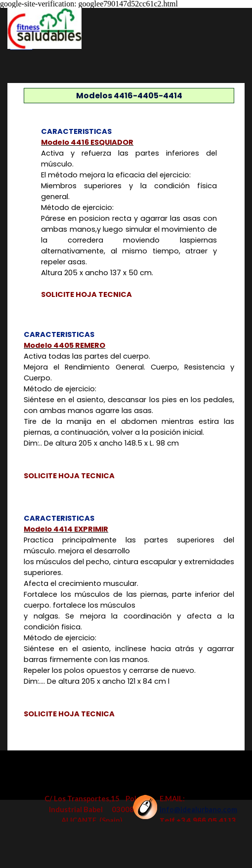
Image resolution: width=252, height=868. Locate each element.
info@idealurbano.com (198, 809)
